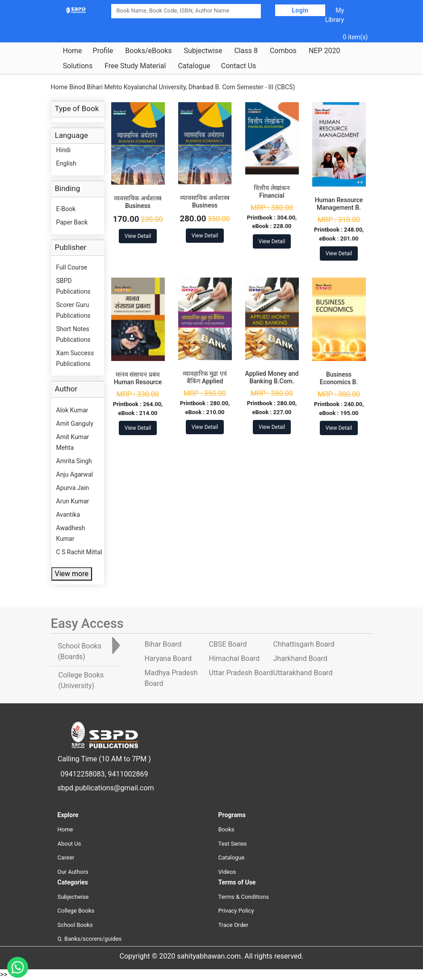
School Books (75, 925)
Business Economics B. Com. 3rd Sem (339, 382)
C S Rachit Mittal (79, 552)
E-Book (66, 209)
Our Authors (73, 872)
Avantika (68, 515)
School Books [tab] (80, 651)
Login (300, 10)
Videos (227, 872)
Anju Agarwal (75, 474)
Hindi (63, 150)
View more (72, 574)
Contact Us (239, 66)
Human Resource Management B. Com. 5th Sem (339, 208)
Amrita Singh (74, 461)
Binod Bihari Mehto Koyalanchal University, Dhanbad (141, 87)
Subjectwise (203, 51)
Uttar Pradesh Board (241, 673)
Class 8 (246, 51)
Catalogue (194, 66)
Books (226, 829)
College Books (76, 911)
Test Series (233, 844)
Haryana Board (168, 658)
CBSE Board (228, 644)
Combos (283, 51)
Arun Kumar (73, 501)
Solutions (78, 66)
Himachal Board (235, 658)
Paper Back (72, 222)
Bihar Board (163, 644)
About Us (69, 844)
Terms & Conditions (244, 897)
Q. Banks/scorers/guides (90, 939)
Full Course (72, 267)
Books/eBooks (148, 51)
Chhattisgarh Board (304, 644)
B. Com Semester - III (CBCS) (255, 87)
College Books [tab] (81, 680)
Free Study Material (135, 66)
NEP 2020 (325, 51)
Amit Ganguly (75, 424)
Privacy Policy (236, 911)
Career (66, 857)
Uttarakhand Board (303, 673)
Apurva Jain (73, 488)
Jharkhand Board (300, 658)
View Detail (138, 236)
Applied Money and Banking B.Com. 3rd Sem (272, 381)
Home (73, 51)
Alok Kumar (72, 410)
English (66, 163)
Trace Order (233, 925)
